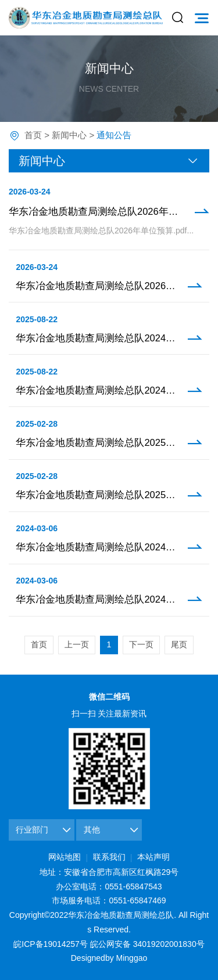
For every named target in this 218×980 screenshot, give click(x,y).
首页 (33, 135)
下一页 (141, 644)
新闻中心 (69, 135)
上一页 (77, 644)
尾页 (179, 644)
